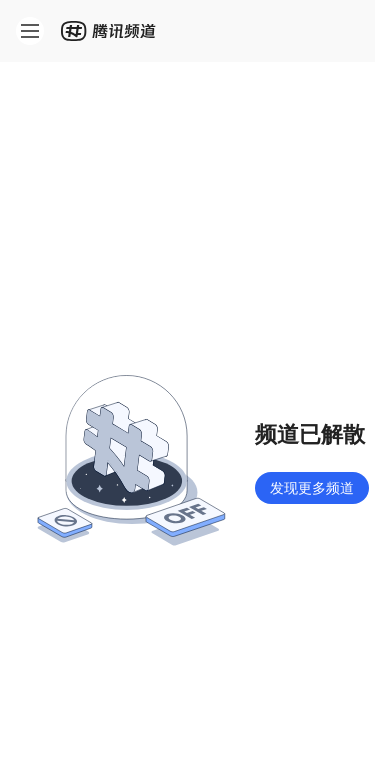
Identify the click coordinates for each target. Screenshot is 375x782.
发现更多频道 (312, 487)
